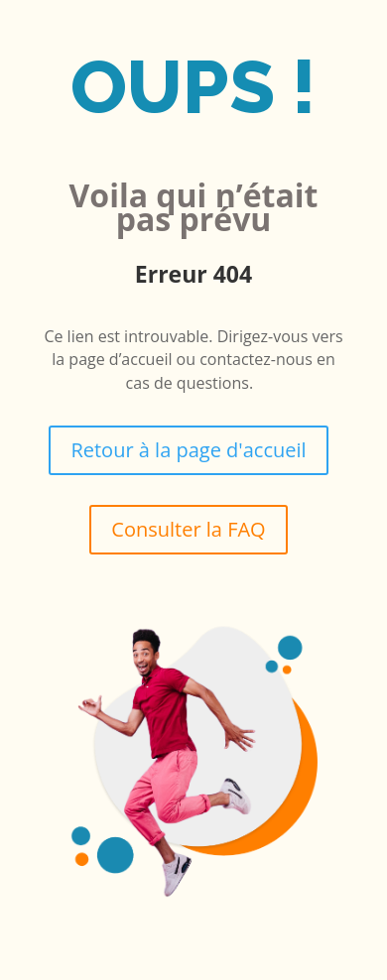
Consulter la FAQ (188, 529)
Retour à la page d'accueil (188, 450)
